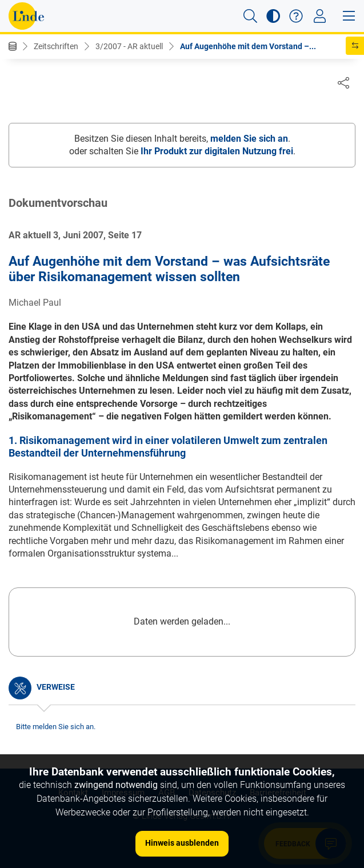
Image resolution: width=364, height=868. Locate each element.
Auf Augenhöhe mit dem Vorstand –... (248, 46)
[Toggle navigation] (320, 16)
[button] (250, 16)
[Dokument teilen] (343, 82)
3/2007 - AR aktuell (129, 46)
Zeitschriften (56, 46)
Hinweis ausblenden (182, 843)
